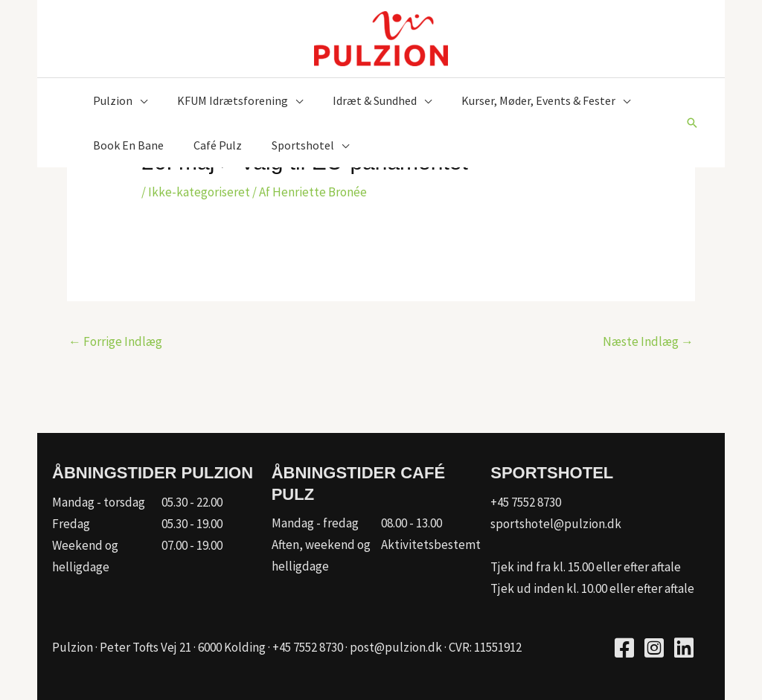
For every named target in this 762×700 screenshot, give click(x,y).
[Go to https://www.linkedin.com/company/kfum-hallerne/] (684, 650)
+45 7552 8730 (526, 502)
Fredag (71, 524)
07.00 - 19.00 (192, 545)
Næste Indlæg (648, 341)
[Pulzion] (381, 37)
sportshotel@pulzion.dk (556, 524)
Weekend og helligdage (85, 556)
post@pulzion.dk (396, 647)
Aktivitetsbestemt (431, 545)
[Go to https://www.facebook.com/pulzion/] (624, 650)
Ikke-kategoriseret (199, 192)
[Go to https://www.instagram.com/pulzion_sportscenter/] (654, 650)
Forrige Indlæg (115, 341)
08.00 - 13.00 (412, 523)
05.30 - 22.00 (192, 502)
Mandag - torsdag (99, 502)
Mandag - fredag (315, 523)
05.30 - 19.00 (192, 524)
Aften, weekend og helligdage (321, 555)
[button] (692, 123)
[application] (140, 100)
